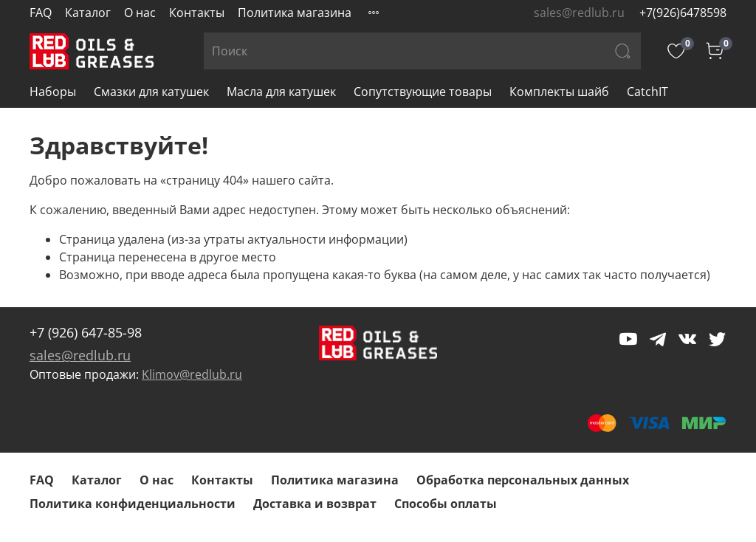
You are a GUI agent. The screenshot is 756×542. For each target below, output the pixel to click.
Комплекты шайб (559, 92)
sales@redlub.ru (80, 355)
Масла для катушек (281, 92)
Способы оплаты (446, 504)
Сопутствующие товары (423, 92)
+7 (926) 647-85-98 (86, 332)
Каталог (88, 13)
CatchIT (647, 92)
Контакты (197, 13)
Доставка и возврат (315, 504)
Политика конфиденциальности (133, 504)
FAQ (41, 13)
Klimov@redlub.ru (192, 374)
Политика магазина (295, 13)
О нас (140, 13)
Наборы (53, 92)
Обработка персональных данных (523, 480)
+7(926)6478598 (683, 13)
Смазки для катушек (151, 92)
